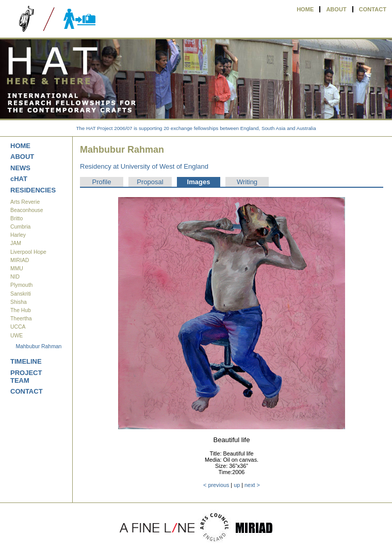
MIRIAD (20, 260)
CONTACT (373, 9)
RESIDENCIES (33, 190)
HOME (305, 9)
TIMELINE (26, 361)
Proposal (150, 182)
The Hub (21, 310)
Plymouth (21, 285)
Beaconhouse (27, 210)
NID (15, 277)
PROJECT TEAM (26, 377)
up (237, 485)
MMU (17, 269)
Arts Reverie (25, 202)
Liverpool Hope (28, 252)
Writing (247, 182)
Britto (17, 218)
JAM (16, 243)
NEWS (20, 168)
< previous (216, 485)
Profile (102, 182)
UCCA (18, 327)
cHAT (19, 179)
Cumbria (20, 227)
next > (252, 485)
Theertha (21, 319)
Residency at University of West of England (144, 166)
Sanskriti (21, 294)
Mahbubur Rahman (38, 346)
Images (199, 182)
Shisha (19, 302)
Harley (18, 235)
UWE (17, 336)
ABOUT (336, 9)
